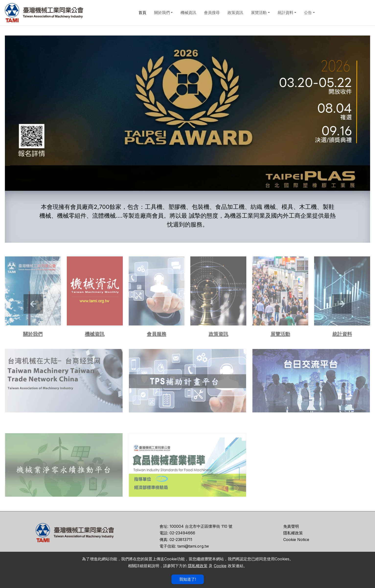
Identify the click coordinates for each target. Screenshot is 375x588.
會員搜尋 (212, 12)
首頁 (142, 12)
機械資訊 (188, 12)
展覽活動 (259, 12)
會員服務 (157, 334)
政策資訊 (235, 12)
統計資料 (285, 12)
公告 (308, 12)
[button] (33, 304)
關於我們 (162, 12)
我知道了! (188, 579)
